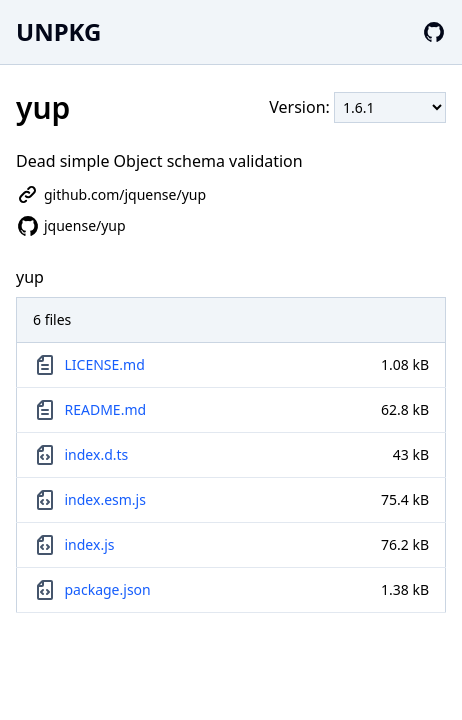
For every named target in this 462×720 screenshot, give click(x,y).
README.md (106, 409)
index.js (90, 544)
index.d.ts (97, 454)
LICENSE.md (105, 364)
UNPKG (58, 31)
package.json (108, 589)
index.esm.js (105, 499)
